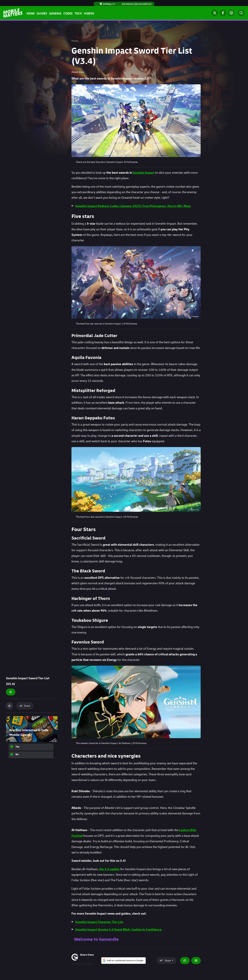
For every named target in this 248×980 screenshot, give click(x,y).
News (31, 14)
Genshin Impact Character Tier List (99, 922)
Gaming (55, 14)
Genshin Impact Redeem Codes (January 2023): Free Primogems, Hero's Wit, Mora (133, 206)
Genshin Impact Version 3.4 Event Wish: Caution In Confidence (118, 930)
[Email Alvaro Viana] (196, 961)
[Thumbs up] (11, 692)
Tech (78, 14)
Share (25, 706)
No (17, 754)
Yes (17, 747)
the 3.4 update (109, 869)
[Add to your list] (9, 706)
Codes (68, 14)
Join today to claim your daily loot (136, 4)
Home (75, 41)
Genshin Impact (144, 173)
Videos (89, 14)
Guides (42, 14)
